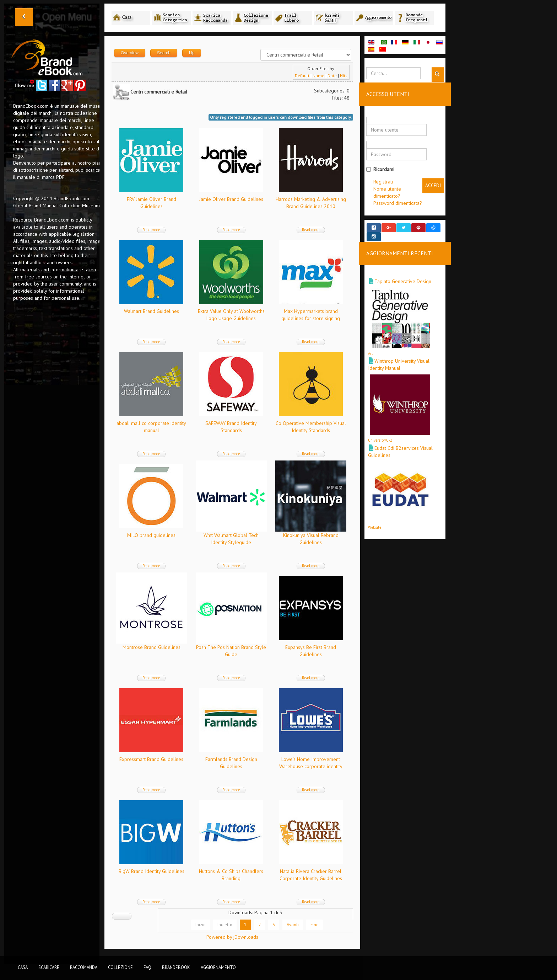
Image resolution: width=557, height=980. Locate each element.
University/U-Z (380, 434)
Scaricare (49, 967)
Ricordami (380, 169)
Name (318, 76)
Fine (315, 925)
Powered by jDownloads (232, 937)
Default (302, 76)
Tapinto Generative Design (403, 275)
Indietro (225, 925)
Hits (344, 76)
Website (375, 521)
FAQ (147, 967)
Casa (23, 967)
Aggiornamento (218, 967)
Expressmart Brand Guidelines (151, 759)
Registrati (383, 182)
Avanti (293, 925)
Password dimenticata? (398, 203)
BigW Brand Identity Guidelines (152, 871)
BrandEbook (176, 967)
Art (371, 347)
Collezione (120, 967)
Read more (151, 230)
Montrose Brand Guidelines (152, 647)
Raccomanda (84, 967)
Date (332, 76)
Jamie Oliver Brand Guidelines (231, 199)
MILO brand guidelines (151, 535)
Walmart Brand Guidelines (152, 311)
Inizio (201, 925)
